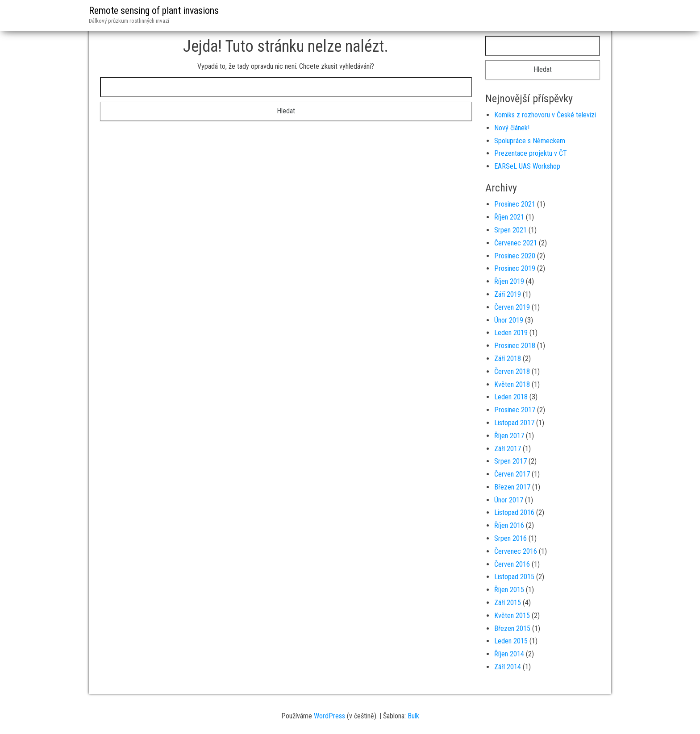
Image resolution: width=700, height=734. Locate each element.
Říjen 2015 (509, 590)
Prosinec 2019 (515, 268)
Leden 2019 (511, 333)
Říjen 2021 (509, 217)
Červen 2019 (512, 307)
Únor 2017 (509, 500)
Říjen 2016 (509, 525)
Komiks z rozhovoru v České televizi (545, 115)
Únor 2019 (509, 320)
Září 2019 (508, 294)
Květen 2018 (512, 384)
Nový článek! (512, 128)
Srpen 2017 (510, 461)
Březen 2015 (512, 628)
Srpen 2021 (510, 230)
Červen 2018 (512, 371)
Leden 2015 (511, 641)
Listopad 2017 (514, 423)
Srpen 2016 (510, 538)
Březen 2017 (512, 487)
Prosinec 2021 (515, 204)
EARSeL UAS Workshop (527, 166)
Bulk (413, 716)
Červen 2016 (512, 564)
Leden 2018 (511, 397)
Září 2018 (508, 359)
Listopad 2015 (514, 577)
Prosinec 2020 (515, 256)
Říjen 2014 (509, 654)
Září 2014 (508, 667)
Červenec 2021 (516, 243)
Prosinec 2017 (515, 410)
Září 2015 (508, 603)
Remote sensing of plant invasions (154, 10)
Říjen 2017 (509, 436)
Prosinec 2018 (515, 346)
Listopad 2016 (514, 512)
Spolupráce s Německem (530, 141)
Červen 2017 (512, 474)
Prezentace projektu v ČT (531, 153)
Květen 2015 (512, 616)
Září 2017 (508, 449)
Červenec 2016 (516, 551)
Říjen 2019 (509, 281)
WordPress (329, 716)
